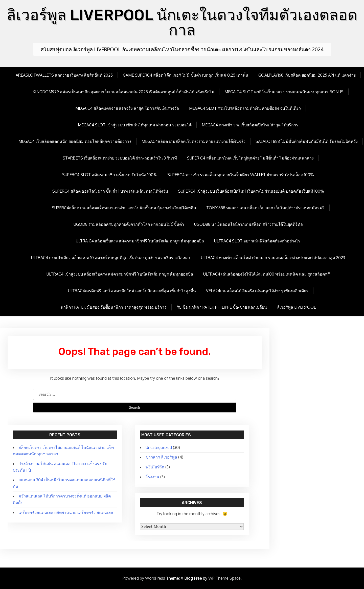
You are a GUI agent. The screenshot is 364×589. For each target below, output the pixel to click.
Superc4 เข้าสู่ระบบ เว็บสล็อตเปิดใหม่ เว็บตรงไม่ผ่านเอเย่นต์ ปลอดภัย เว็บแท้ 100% (251, 191)
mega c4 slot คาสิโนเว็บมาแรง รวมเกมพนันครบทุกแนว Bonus (284, 92)
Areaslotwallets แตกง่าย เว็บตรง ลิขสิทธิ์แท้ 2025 (64, 75)
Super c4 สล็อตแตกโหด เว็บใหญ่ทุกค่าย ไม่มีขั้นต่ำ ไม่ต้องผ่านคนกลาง (250, 158)
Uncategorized (159, 447)
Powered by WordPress (144, 578)
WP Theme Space (224, 578)
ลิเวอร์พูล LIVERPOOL (296, 307)
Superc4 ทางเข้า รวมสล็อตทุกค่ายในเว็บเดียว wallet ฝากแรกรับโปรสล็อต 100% (241, 175)
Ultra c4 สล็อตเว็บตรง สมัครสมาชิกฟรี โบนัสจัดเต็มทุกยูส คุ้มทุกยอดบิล (140, 241)
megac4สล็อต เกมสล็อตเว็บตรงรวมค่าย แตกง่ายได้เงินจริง (194, 141)
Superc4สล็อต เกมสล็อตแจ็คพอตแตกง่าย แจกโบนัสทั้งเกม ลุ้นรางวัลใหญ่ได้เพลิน (124, 208)
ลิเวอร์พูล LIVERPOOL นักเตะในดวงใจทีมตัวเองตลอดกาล (182, 23)
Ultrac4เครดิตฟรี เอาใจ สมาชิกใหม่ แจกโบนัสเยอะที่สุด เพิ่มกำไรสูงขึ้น (132, 291)
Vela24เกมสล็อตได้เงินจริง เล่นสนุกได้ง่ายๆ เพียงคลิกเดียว (257, 291)
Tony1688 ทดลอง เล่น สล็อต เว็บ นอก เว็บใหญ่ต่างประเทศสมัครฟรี (265, 208)
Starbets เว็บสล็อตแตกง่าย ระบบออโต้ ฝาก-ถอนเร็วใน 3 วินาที (120, 158)
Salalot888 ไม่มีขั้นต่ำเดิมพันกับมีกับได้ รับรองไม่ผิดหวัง (307, 141)
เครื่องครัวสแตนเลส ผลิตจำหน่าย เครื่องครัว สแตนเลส (66, 512)
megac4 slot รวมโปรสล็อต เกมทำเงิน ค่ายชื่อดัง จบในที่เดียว (245, 108)
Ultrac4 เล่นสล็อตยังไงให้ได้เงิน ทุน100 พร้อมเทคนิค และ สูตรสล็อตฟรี (267, 274)
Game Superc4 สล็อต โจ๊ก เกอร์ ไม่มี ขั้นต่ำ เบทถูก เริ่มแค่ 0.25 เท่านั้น (186, 75)
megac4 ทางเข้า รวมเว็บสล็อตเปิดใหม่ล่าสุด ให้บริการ (250, 125)
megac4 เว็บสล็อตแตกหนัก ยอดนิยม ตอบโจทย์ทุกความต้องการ (75, 141)
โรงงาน (152, 477)
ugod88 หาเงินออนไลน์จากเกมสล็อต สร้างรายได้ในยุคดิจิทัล (248, 224)
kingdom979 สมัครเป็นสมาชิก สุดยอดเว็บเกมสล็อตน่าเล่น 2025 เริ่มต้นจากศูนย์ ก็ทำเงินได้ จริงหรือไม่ (123, 92)
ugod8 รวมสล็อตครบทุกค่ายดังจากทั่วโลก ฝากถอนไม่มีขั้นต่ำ (129, 224)
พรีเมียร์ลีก (155, 467)
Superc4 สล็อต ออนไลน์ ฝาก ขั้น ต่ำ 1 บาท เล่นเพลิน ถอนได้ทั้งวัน (110, 191)
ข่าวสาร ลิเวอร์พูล (161, 457)
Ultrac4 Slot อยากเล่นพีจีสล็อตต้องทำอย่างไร (257, 241)
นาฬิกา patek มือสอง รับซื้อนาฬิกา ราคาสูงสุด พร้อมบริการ (114, 307)
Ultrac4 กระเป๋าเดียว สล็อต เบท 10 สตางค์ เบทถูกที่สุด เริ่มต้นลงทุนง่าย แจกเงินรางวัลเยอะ (111, 258)
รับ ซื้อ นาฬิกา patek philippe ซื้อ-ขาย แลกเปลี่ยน (222, 307)
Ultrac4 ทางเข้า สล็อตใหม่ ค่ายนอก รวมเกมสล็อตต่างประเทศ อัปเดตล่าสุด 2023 (273, 258)
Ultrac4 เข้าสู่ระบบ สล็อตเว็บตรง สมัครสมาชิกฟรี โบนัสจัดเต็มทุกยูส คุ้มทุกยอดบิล (120, 274)
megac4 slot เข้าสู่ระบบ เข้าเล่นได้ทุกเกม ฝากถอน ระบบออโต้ (135, 125)
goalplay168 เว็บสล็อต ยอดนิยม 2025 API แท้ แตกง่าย (307, 75)
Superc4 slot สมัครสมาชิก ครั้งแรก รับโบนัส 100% (110, 175)
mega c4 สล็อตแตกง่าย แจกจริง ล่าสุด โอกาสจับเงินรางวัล (127, 108)
